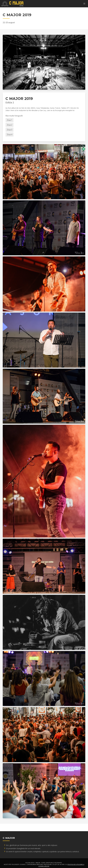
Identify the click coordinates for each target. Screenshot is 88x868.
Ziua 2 (10, 125)
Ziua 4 (10, 135)
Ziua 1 (10, 120)
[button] (84, 4)
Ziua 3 (10, 130)
